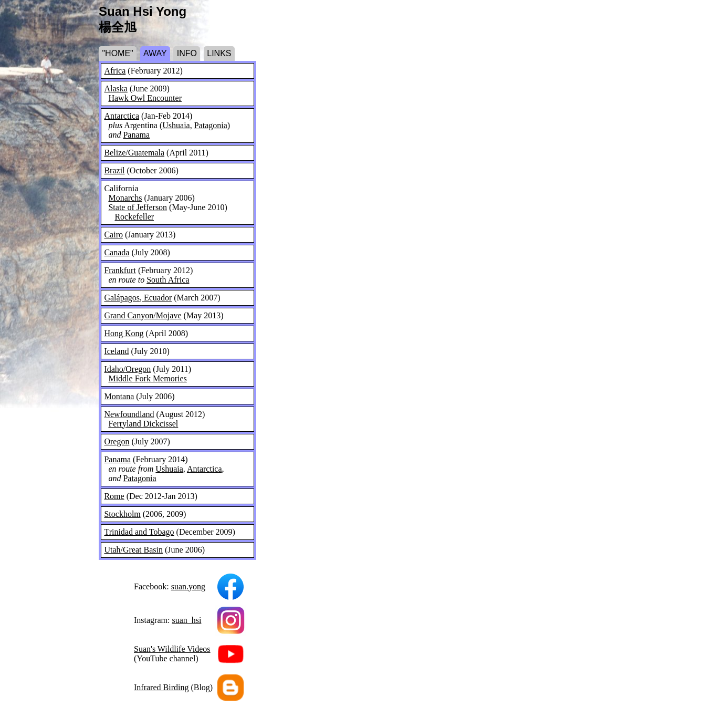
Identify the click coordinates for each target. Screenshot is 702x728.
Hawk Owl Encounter (145, 98)
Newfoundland (129, 414)
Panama (136, 135)
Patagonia (211, 125)
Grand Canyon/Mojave (143, 315)
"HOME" (117, 53)
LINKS (219, 53)
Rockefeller (134, 217)
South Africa (168, 280)
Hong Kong (124, 333)
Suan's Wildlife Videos (172, 649)
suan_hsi (186, 620)
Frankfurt (120, 270)
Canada (117, 252)
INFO (187, 53)
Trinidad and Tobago (139, 532)
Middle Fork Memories (147, 378)
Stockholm (122, 514)
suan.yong (188, 586)
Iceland (116, 351)
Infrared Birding (161, 687)
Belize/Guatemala (134, 153)
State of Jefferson (138, 207)
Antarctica (122, 116)
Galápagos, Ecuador (138, 298)
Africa (115, 71)
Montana (119, 396)
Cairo (113, 235)
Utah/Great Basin (133, 550)
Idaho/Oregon (127, 369)
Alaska (116, 89)
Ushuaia (176, 125)
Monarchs (125, 198)
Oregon (117, 441)
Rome (114, 496)
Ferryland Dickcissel (143, 424)
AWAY (155, 53)
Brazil (114, 170)
